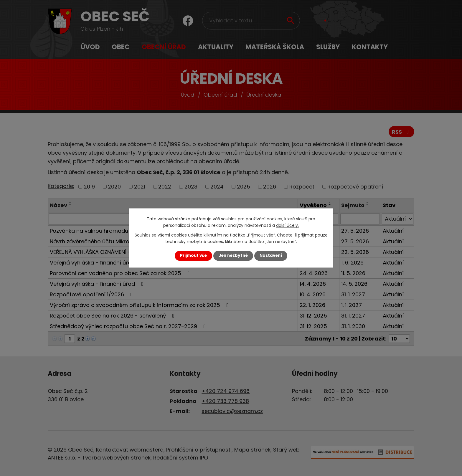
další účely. (287, 226)
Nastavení (271, 256)
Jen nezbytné (233, 256)
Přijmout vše (193, 256)
